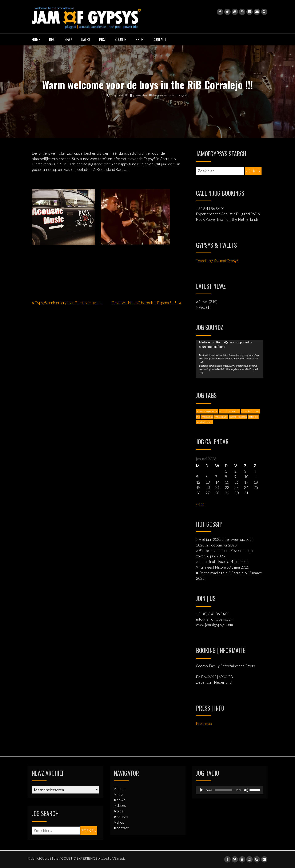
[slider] (224, 790)
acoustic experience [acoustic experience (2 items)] (207, 411)
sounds (121, 39)
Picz (202, 307)
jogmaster (139, 95)
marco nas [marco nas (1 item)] (207, 417)
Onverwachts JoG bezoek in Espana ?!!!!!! (145, 303)
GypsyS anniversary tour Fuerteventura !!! (69, 303)
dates (86, 39)
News (204, 302)
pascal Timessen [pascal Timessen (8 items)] (238, 417)
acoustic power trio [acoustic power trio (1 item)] (229, 411)
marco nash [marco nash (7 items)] (221, 417)
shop (140, 39)
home (36, 39)
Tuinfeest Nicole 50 (215, 567)
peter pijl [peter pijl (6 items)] (253, 417)
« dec (200, 504)
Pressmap (204, 723)
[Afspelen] (202, 790)
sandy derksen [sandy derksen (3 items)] (204, 422)
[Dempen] (246, 790)
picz (102, 39)
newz (68, 39)
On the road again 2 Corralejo (223, 573)
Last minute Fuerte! (215, 561)
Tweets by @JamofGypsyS (217, 261)
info (52, 39)
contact (160, 39)
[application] (230, 359)
